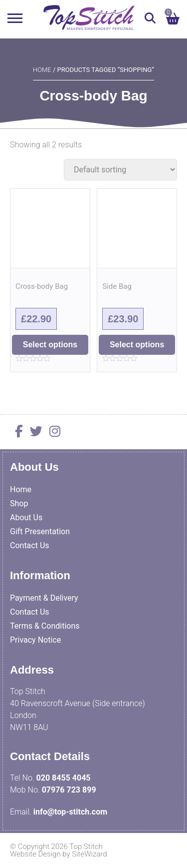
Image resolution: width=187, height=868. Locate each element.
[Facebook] (16, 433)
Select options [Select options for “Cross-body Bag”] (50, 345)
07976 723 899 (69, 790)
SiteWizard (89, 854)
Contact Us (30, 545)
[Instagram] (52, 433)
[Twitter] (34, 433)
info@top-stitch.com (70, 812)
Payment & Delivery (44, 598)
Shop (19, 503)
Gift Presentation (40, 531)
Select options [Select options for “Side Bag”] (137, 345)
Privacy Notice (35, 640)
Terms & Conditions (45, 626)
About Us (26, 517)
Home (42, 70)
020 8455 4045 (64, 778)
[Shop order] (120, 170)
